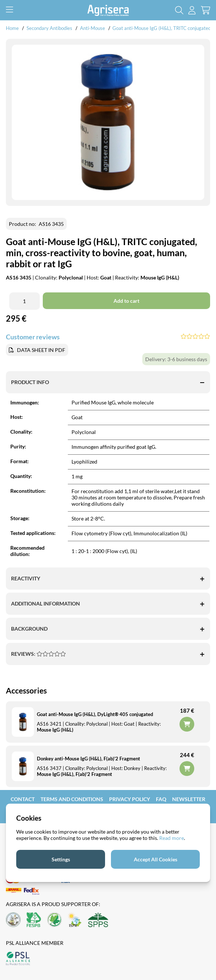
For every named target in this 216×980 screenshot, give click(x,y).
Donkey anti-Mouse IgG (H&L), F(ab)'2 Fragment (88, 759)
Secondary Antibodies (49, 28)
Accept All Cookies (156, 859)
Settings (61, 859)
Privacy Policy (130, 799)
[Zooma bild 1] (108, 123)
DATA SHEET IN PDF (41, 350)
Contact (23, 799)
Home (12, 28)
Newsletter (189, 799)
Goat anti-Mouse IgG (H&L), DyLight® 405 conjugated (95, 714)
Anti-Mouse (93, 28)
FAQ (161, 799)
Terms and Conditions (72, 799)
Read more (172, 838)
